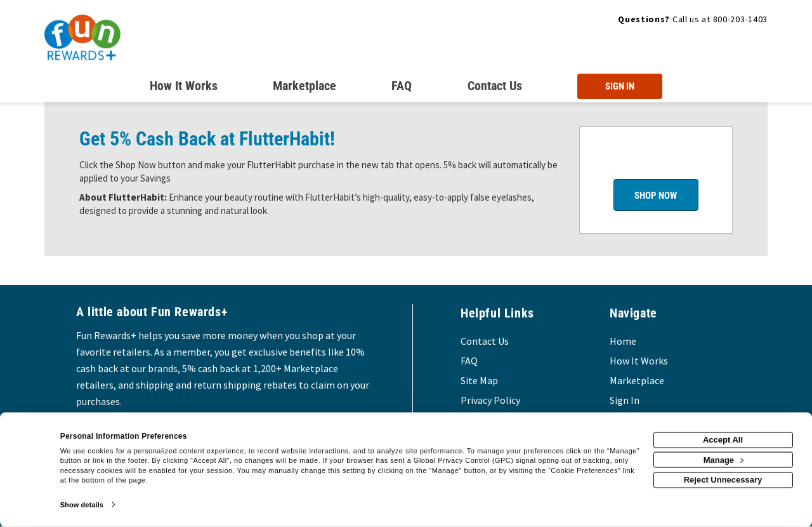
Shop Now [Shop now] (656, 196)
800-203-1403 (740, 19)
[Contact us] (495, 88)
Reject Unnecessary (723, 480)
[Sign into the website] (620, 86)
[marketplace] (304, 88)
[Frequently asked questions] (402, 88)
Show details (82, 505)
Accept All (723, 440)
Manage (724, 459)
